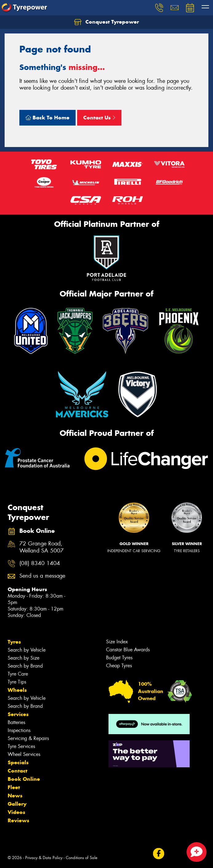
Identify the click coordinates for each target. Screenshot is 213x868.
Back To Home (47, 118)
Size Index (117, 642)
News (15, 796)
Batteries (16, 722)
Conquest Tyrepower (106, 22)
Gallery (17, 804)
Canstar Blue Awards (128, 650)
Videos (16, 812)
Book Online (24, 779)
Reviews (18, 820)
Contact (18, 771)
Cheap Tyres (119, 666)
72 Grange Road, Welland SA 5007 (41, 547)
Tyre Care (18, 674)
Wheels (17, 690)
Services (18, 714)
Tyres (14, 642)
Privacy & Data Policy (44, 858)
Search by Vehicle (27, 650)
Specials (18, 762)
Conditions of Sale (82, 858)
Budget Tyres (119, 658)
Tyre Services (21, 746)
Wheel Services (24, 754)
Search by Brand (25, 666)
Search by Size (24, 658)
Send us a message (42, 576)
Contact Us (99, 118)
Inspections (19, 730)
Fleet (14, 787)
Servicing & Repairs (28, 738)
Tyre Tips (17, 682)
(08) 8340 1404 (40, 563)
